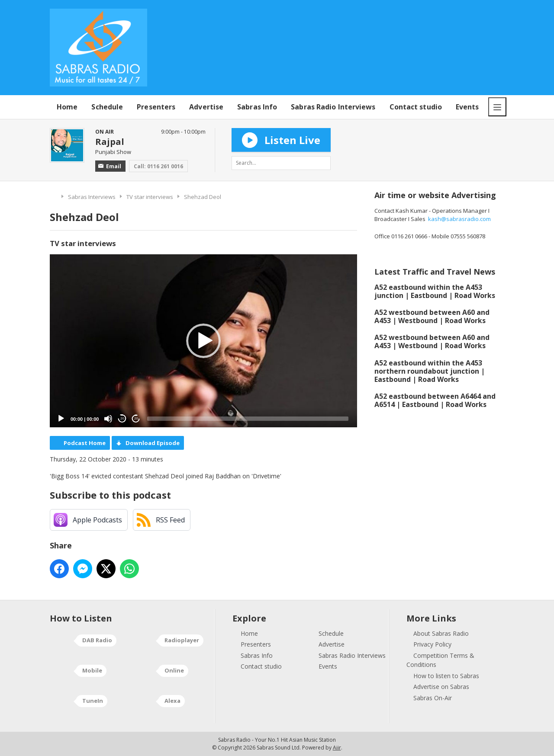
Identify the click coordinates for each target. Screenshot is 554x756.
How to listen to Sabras (446, 676)
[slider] (248, 419)
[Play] (61, 419)
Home (67, 107)
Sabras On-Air (433, 698)
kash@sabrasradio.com (459, 219)
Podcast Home (85, 443)
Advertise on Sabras (441, 687)
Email (110, 166)
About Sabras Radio (441, 633)
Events (467, 107)
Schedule (107, 107)
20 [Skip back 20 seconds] (122, 418)
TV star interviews (150, 197)
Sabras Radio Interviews (333, 107)
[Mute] (108, 419)
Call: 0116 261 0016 (158, 166)
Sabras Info (257, 107)
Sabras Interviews (92, 197)
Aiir (337, 748)
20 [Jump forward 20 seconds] (136, 418)
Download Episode (153, 443)
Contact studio (416, 107)
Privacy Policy (432, 644)
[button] (203, 341)
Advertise (206, 107)
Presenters (156, 107)
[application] (203, 341)
